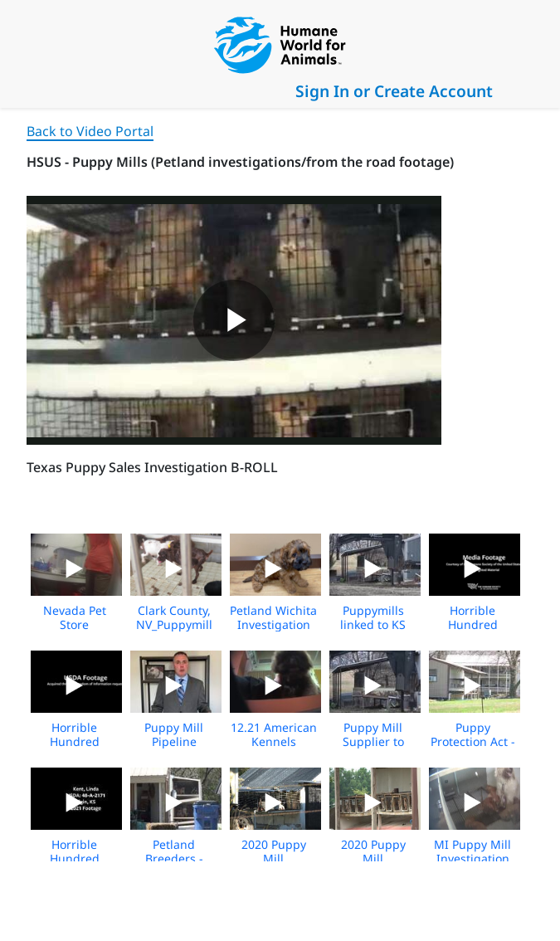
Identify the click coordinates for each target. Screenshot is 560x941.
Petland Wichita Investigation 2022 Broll (273, 624)
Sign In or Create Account (394, 91)
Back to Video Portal (90, 131)
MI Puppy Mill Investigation (472, 851)
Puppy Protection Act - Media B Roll (473, 741)
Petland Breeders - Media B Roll (174, 858)
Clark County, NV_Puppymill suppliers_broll (174, 624)
